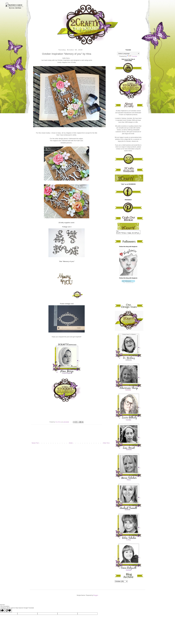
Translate (132, 56)
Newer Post (35, 443)
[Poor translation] (8, 611)
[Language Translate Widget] (128, 54)
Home (71, 443)
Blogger (96, 596)
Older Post (106, 443)
